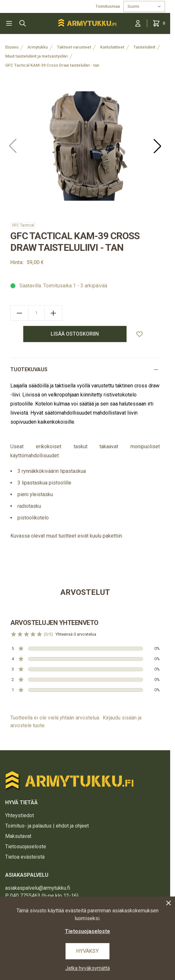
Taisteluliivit (144, 47)
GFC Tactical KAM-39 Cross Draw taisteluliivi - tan (52, 65)
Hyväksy (87, 951)
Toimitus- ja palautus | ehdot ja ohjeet (47, 826)
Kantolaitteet (112, 47)
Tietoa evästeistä (25, 857)
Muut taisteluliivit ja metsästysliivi (36, 56)
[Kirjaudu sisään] (138, 23)
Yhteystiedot (20, 815)
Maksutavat (18, 836)
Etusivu (12, 47)
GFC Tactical (23, 225)
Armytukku (38, 47)
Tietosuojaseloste (26, 846)
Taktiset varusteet (74, 47)
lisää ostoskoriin (75, 334)
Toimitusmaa (108, 6)
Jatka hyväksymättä (87, 968)
